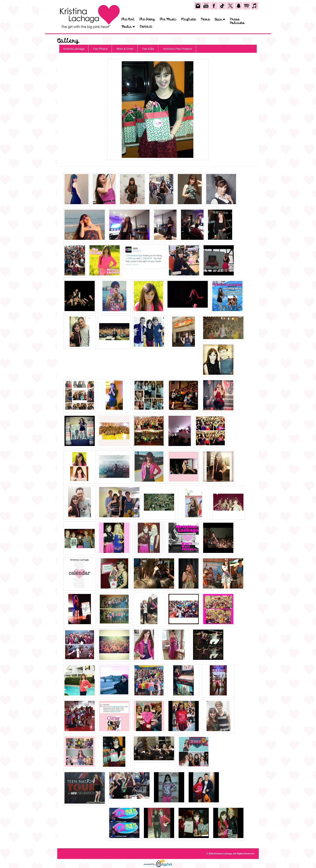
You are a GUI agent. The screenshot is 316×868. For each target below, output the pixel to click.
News (205, 19)
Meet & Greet (125, 49)
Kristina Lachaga (74, 49)
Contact (146, 27)
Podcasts (237, 23)
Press (235, 19)
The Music (168, 19)
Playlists (188, 19)
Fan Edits (148, 49)
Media (128, 27)
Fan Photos (101, 49)
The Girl (128, 19)
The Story (147, 19)
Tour (220, 19)
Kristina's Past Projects (178, 49)
